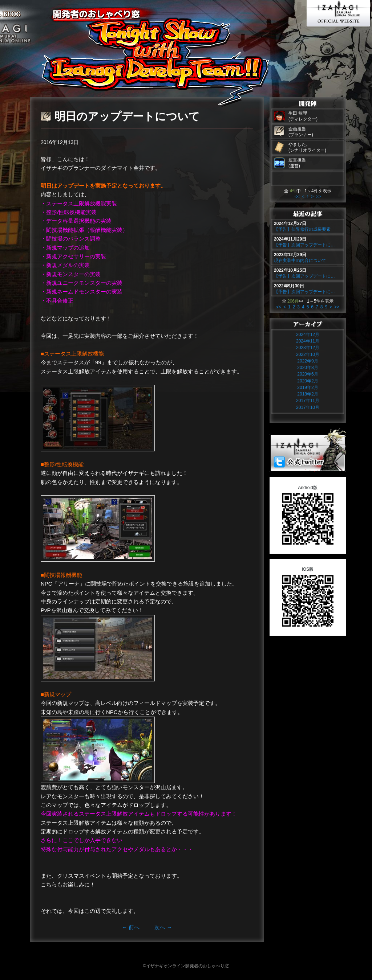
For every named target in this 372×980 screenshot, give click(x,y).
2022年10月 (308, 354)
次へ (163, 927)
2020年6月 (308, 374)
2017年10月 (308, 407)
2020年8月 (308, 368)
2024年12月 (308, 335)
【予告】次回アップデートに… (304, 245)
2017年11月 (308, 401)
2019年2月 (308, 388)
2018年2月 (308, 394)
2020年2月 (308, 381)
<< (297, 197)
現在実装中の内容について (300, 261)
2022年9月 (308, 361)
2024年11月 (308, 341)
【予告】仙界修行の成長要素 (302, 229)
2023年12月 (308, 348)
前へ (131, 927)
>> (318, 197)
